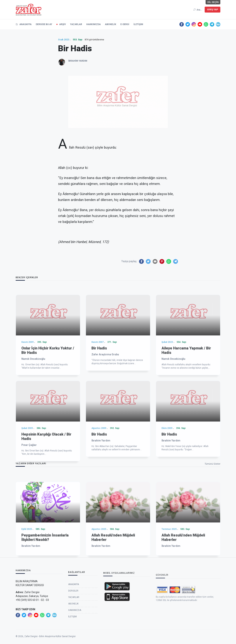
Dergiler (73, 630)
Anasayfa (74, 624)
